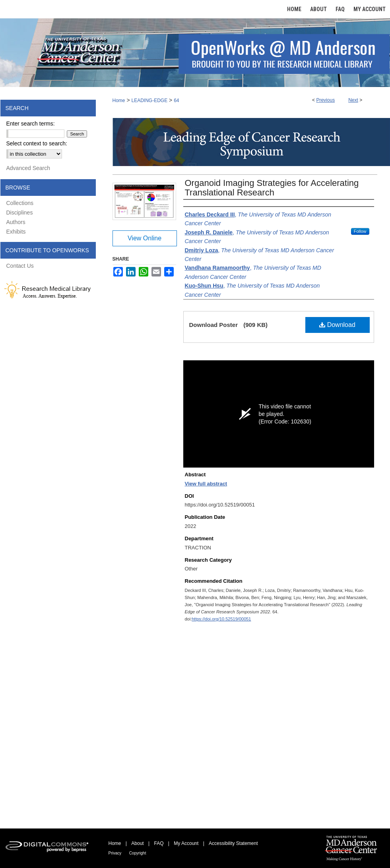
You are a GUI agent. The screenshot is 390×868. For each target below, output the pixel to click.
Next (353, 100)
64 (176, 101)
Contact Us (20, 266)
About (137, 843)
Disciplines (20, 213)
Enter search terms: (31, 124)
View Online (145, 238)
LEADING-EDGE (149, 101)
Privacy (115, 853)
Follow (360, 231)
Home (119, 101)
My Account (186, 843)
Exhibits (16, 232)
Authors (16, 222)
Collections (20, 203)
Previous (325, 100)
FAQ (159, 843)
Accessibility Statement (233, 843)
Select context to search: (37, 143)
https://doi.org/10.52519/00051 (221, 619)
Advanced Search (28, 168)
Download (337, 325)
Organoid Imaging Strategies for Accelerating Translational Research (272, 188)
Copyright (138, 853)
